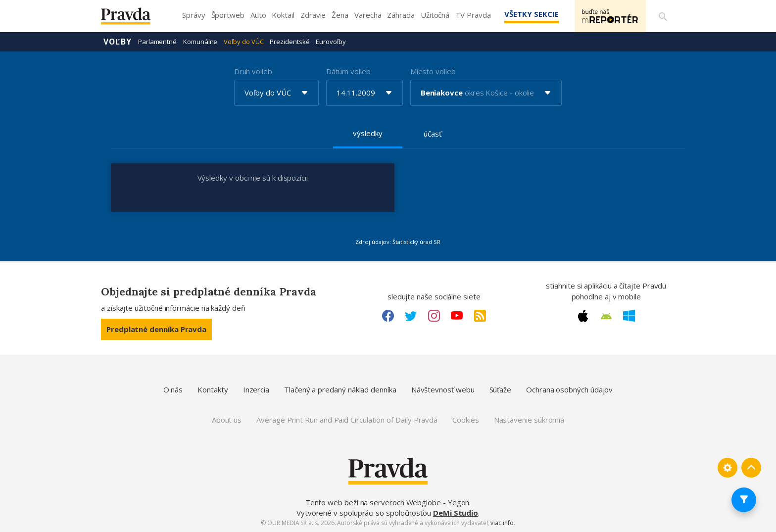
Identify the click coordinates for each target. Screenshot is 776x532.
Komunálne (200, 42)
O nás (173, 389)
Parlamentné (157, 42)
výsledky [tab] (367, 133)
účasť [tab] (433, 134)
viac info (502, 523)
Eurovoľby (331, 42)
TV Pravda (473, 15)
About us (227, 420)
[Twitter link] (411, 316)
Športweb (228, 15)
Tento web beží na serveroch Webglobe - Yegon (388, 502)
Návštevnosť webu (443, 389)
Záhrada (401, 15)
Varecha (368, 15)
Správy (194, 15)
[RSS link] (480, 316)
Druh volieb (253, 71)
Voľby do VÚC (243, 42)
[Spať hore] (751, 468)
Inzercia (256, 389)
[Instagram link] (434, 316)
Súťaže (501, 389)
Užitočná (435, 15)
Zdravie (313, 15)
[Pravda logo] (133, 19)
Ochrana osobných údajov (569, 389)
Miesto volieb (433, 71)
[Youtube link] (457, 316)
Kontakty (213, 389)
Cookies (465, 420)
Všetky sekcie (531, 14)
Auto (258, 15)
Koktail (283, 15)
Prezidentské (290, 42)
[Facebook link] (388, 316)
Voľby (118, 42)
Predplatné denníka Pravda (156, 329)
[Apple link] (583, 316)
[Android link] (606, 316)
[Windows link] (629, 316)
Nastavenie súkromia (529, 420)
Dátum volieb (348, 71)
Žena (340, 15)
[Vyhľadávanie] (663, 16)
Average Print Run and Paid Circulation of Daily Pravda (347, 420)
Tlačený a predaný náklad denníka (340, 389)
